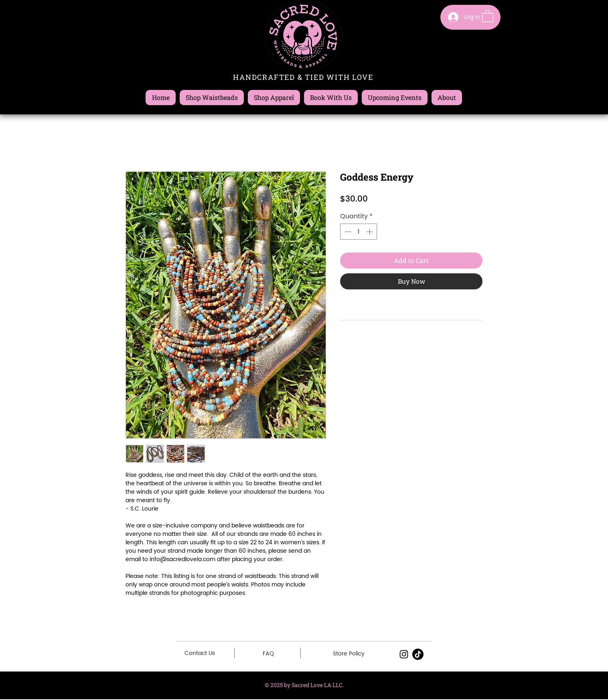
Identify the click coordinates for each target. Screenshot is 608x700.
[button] (488, 15)
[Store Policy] (349, 653)
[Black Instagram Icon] (404, 654)
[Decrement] (347, 232)
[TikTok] (418, 654)
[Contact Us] (200, 653)
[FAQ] (268, 653)
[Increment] (370, 232)
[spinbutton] (359, 232)
